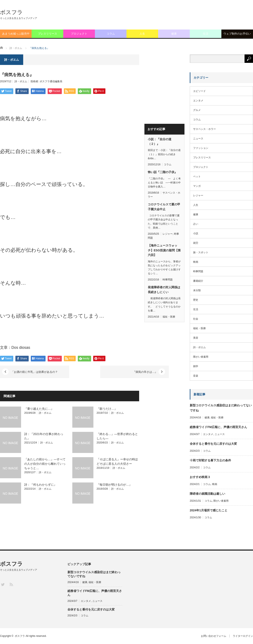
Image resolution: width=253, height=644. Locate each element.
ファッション (201, 148)
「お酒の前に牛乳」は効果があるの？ (35, 372)
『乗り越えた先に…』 (39, 409)
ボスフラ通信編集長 (51, 81)
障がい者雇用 (201, 357)
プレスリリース (48, 34)
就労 (196, 243)
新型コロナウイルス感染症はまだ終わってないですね (221, 408)
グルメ (197, 110)
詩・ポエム (21, 81)
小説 (196, 233)
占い (196, 224)
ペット (197, 176)
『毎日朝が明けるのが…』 (114, 485)
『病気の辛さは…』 (115, 372)
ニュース (198, 139)
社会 (196, 319)
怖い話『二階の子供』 (163, 172)
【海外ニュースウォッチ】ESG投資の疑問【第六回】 (164, 250)
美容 (196, 338)
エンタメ (198, 101)
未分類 (197, 290)
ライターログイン (243, 636)
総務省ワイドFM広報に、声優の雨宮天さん (218, 427)
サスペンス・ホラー (205, 129)
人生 (142, 34)
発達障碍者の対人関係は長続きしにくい (164, 290)
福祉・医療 (169, 317)
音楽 (196, 376)
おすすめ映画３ (200, 477)
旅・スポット (201, 252)
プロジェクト (79, 34)
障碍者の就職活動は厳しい (207, 494)
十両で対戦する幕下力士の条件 (210, 460)
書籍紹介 (198, 281)
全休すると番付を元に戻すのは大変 (213, 444)
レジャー (168, 234)
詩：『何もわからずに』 (40, 485)
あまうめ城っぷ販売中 (16, 34)
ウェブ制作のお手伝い (237, 34)
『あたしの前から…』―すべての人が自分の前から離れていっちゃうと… (45, 464)
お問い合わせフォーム (214, 636)
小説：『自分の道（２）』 (160, 141)
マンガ (197, 186)
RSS (11, 584)
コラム (111, 34)
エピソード (199, 91)
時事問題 (168, 280)
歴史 (196, 300)
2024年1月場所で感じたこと (209, 510)
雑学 (196, 366)
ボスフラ (11, 12)
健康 (174, 34)
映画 (196, 262)
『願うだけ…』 (107, 409)
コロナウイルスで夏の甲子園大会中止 (164, 207)
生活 (206, 34)
